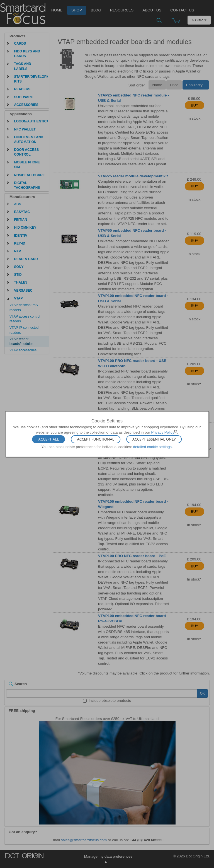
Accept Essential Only (154, 439)
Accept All (48, 439)
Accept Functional (95, 439)
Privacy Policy (163, 432)
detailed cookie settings (152, 447)
